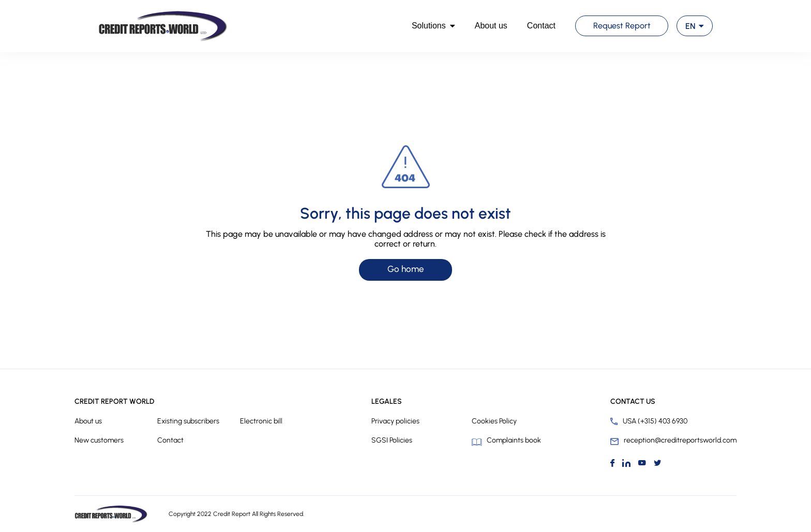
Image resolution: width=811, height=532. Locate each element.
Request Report (622, 26)
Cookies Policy (494, 421)
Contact (541, 26)
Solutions (429, 26)
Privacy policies (395, 421)
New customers (99, 440)
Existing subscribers (188, 421)
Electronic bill (261, 421)
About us (491, 26)
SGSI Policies (392, 440)
